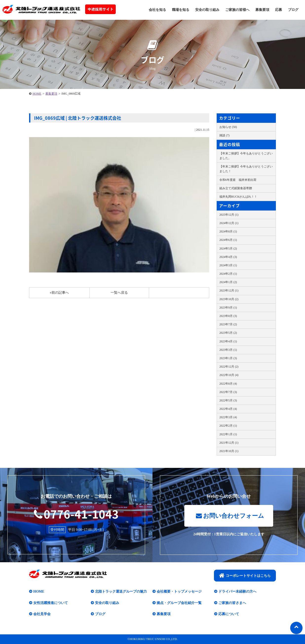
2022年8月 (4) (228, 384)
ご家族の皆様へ (237, 10)
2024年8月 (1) (228, 231)
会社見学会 (42, 614)
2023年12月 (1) (229, 291)
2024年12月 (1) (229, 223)
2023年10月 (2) (229, 299)
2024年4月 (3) (228, 257)
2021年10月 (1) (229, 451)
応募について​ (229, 614)
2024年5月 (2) (228, 249)
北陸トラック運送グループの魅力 (121, 592)
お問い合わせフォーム (230, 516)
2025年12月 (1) (229, 215)
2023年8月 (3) (228, 316)
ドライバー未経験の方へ (237, 592)
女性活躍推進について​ (51, 603)
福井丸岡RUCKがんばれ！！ (238, 197)
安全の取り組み (207, 10)
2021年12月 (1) (229, 443)
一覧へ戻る (119, 293)
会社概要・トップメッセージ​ (179, 592)
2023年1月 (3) (228, 358)
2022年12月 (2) (229, 367)
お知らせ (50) (228, 127)
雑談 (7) (224, 135)
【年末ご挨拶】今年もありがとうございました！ (246, 169)
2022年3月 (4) (228, 417)
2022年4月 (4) (228, 409)
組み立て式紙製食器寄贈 (236, 188)
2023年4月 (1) (228, 341)
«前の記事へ (59, 293)
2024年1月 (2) (228, 282)
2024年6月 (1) (228, 240)
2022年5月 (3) (228, 400)
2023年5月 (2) (228, 333)
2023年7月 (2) (228, 324)
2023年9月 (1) (228, 308)
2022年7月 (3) (228, 392)
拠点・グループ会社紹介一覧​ (179, 603)
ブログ (293, 10)
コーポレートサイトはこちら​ (245, 575)
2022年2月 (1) (228, 426)
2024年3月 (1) (228, 265)
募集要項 (262, 10)
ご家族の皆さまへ (232, 603)
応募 (279, 10)
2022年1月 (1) (228, 434)
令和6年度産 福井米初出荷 (238, 180)
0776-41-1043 (76, 514)
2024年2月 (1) (228, 274)
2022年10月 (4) (229, 375)
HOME (37, 94)
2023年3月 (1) (228, 350)
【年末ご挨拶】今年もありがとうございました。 (246, 156)
